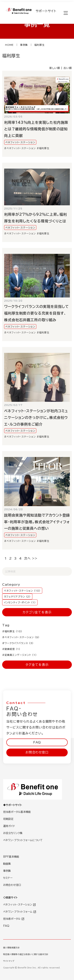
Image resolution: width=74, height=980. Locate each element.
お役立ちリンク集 (13, 833)
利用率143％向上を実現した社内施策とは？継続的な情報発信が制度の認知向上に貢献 (36, 129)
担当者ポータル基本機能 (17, 812)
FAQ (37, 742)
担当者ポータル (14, 919)
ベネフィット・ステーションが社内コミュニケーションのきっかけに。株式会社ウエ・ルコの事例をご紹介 (36, 418)
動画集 (7, 864)
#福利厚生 (43, 148)
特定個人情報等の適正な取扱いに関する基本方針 (26, 954)
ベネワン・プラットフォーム (20, 912)
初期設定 (8, 819)
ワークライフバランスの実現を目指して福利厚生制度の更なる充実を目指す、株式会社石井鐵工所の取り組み (36, 313)
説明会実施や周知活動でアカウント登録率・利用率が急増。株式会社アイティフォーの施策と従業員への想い (37, 522)
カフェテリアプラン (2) (17, 596)
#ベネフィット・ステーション (20, 148)
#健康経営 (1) (11, 649)
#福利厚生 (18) (12, 631)
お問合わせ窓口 (37, 752)
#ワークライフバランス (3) (18, 643)
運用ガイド (9, 826)
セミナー (8, 878)
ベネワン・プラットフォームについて (23, 840)
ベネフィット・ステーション (20, 142)
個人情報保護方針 (11, 948)
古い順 (68, 68)
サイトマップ (9, 961)
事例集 (7, 871)
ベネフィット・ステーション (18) (22, 591)
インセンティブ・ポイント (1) (20, 602)
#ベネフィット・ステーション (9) (21, 637)
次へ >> (31, 558)
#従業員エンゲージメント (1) (19, 655)
